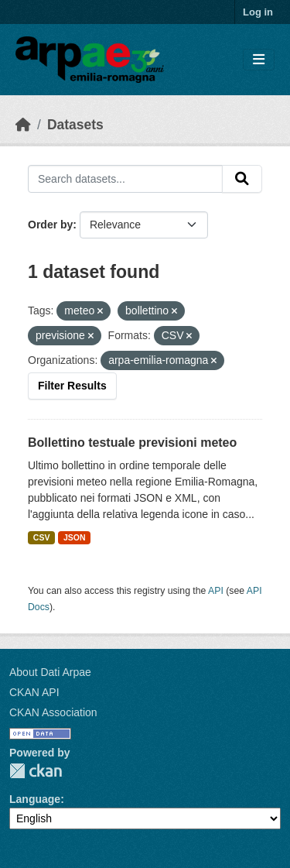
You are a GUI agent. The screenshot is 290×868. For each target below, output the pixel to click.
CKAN (36, 771)
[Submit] (242, 179)
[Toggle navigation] (259, 60)
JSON (75, 537)
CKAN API (34, 692)
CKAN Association (53, 712)
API (216, 591)
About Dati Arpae (50, 672)
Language (35, 799)
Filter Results (72, 386)
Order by (50, 225)
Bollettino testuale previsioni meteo (132, 443)
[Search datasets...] (125, 179)
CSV (42, 537)
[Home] (23, 125)
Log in (258, 12)
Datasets (75, 125)
